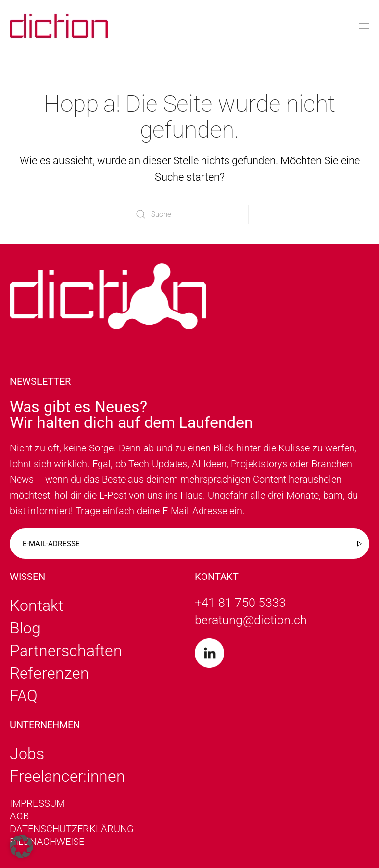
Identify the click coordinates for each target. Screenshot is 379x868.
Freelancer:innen (67, 776)
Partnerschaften (66, 651)
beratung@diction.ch (251, 620)
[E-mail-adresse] (189, 544)
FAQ (24, 696)
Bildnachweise (47, 842)
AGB (19, 816)
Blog (25, 628)
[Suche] (190, 214)
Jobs (27, 754)
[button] (364, 26)
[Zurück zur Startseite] (59, 26)
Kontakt (37, 605)
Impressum (37, 803)
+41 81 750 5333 (240, 603)
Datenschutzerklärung (72, 829)
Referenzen (50, 673)
